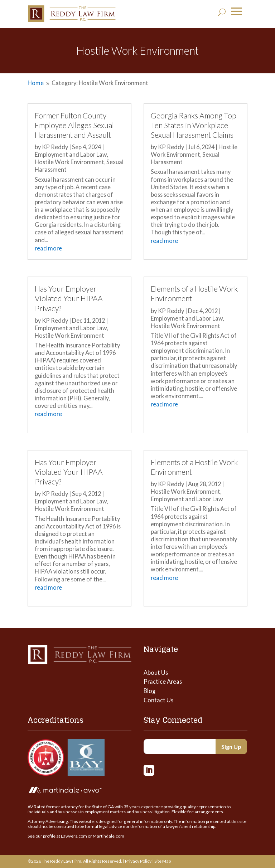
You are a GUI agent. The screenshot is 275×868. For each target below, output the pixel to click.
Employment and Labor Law (71, 154)
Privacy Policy (138, 861)
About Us (156, 672)
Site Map (163, 861)
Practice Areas (163, 681)
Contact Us (158, 700)
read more (48, 248)
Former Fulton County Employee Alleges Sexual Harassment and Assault (74, 125)
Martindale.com (108, 836)
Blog (149, 691)
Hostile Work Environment (69, 162)
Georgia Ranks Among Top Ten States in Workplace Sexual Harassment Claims (194, 125)
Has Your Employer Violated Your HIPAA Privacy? (69, 298)
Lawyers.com (74, 836)
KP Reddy (55, 147)
